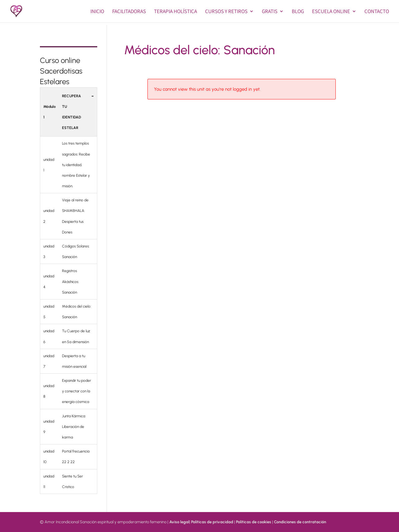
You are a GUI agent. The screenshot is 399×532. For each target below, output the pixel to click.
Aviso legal (179, 522)
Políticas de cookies (254, 522)
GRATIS (270, 12)
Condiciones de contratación (300, 522)
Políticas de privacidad (212, 522)
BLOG (298, 12)
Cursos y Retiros (226, 12)
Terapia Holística (175, 12)
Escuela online (331, 12)
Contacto (377, 12)
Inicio (97, 12)
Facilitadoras (129, 12)
